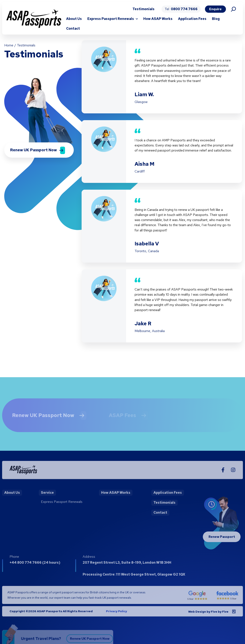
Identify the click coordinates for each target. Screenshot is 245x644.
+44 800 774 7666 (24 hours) (35, 566)
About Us (74, 19)
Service (47, 496)
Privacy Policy (116, 615)
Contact (73, 29)
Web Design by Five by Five (208, 615)
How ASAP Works (158, 19)
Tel (181, 9)
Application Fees (192, 19)
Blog (216, 19)
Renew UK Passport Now (39, 419)
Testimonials (143, 9)
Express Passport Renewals (111, 19)
